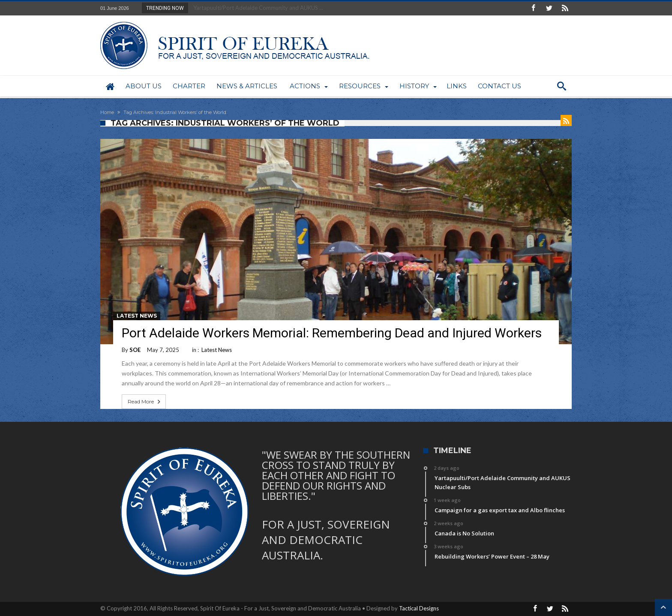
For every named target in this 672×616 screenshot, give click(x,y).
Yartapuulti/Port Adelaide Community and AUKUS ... (256, 8)
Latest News (137, 316)
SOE (135, 350)
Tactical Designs (419, 608)
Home (107, 112)
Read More (145, 402)
